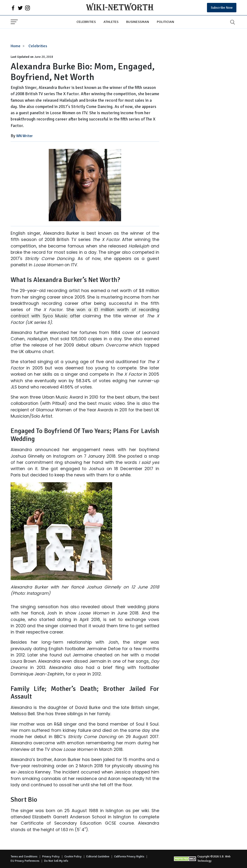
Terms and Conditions (24, 857)
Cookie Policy (73, 857)
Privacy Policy (51, 857)
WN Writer (24, 136)
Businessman (138, 22)
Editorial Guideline (98, 857)
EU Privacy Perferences (25, 861)
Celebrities (86, 22)
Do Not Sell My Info (56, 861)
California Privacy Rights (129, 857)
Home (16, 46)
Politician (165, 22)
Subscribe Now (222, 8)
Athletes (111, 22)
